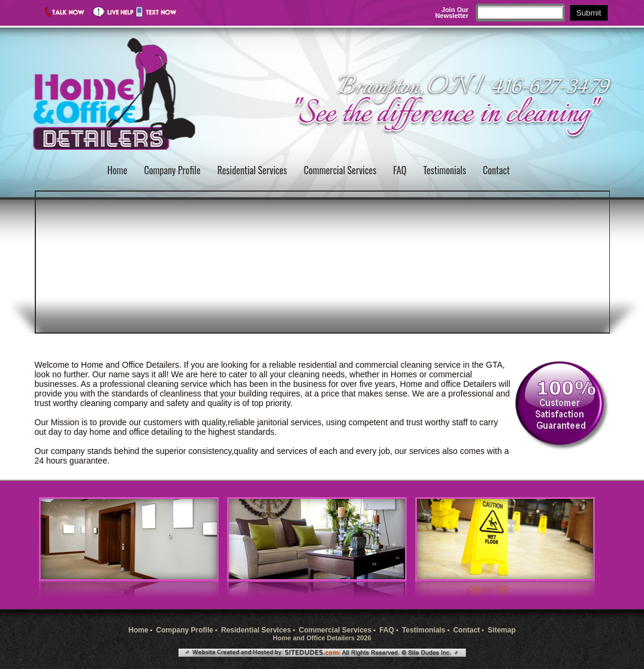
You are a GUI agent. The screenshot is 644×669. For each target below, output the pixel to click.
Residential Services (252, 170)
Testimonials (444, 170)
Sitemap (502, 630)
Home (117, 170)
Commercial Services (340, 170)
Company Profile (172, 170)
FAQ (400, 170)
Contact (496, 170)
